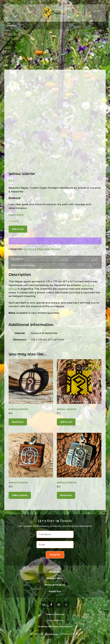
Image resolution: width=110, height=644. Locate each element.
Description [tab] (17, 259)
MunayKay (55, 591)
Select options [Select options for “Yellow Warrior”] (20, 495)
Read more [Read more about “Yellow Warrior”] (18, 422)
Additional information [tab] (23, 265)
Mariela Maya (55, 578)
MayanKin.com (52, 634)
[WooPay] (55, 241)
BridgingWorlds (55, 585)
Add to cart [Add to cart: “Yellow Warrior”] (66, 422)
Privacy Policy (55, 621)
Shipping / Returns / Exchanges (55, 627)
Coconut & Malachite (36, 249)
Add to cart (18, 229)
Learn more (16, 215)
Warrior (55, 249)
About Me (55, 572)
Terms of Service (55, 614)
